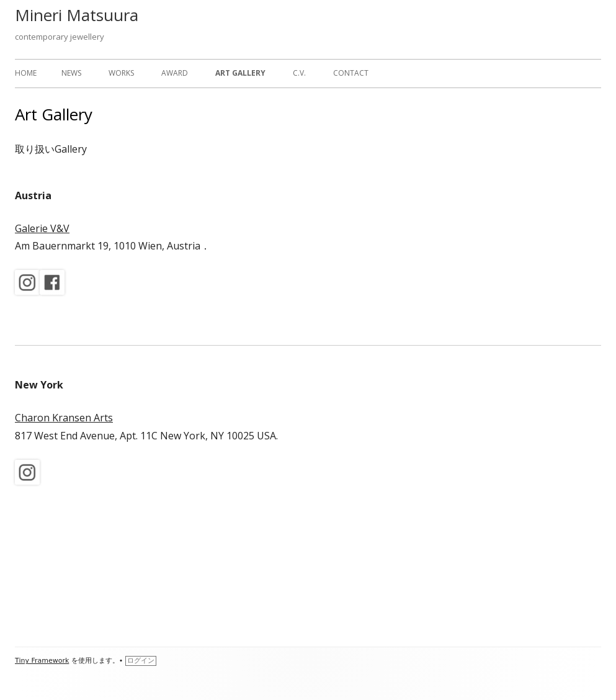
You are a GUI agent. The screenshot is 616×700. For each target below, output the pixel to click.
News (71, 73)
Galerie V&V (42, 228)
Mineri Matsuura (77, 15)
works (121, 73)
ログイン (141, 661)
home (26, 73)
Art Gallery (240, 73)
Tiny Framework (42, 661)
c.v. (299, 73)
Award (175, 73)
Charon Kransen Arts (64, 418)
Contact (351, 73)
